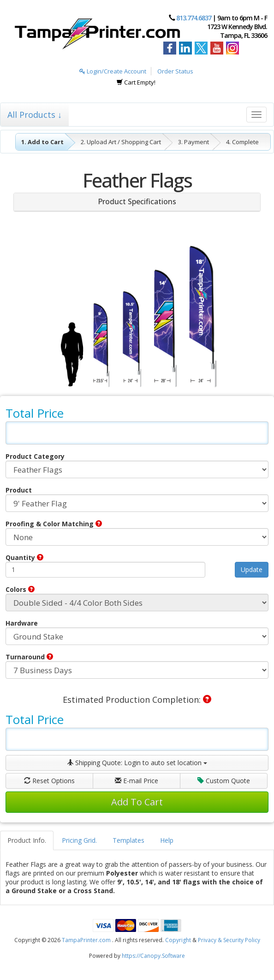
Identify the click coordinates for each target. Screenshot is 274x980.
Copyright (178, 940)
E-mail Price (137, 781)
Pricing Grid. (79, 840)
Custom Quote (224, 781)
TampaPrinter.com (86, 940)
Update (252, 569)
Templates (128, 840)
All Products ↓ (35, 115)
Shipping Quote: (137, 763)
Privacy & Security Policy (229, 940)
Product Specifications (137, 201)
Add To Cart (137, 802)
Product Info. (27, 840)
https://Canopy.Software (153, 956)
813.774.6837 (194, 18)
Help (167, 840)
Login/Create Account (113, 71)
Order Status (175, 71)
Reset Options (49, 781)
